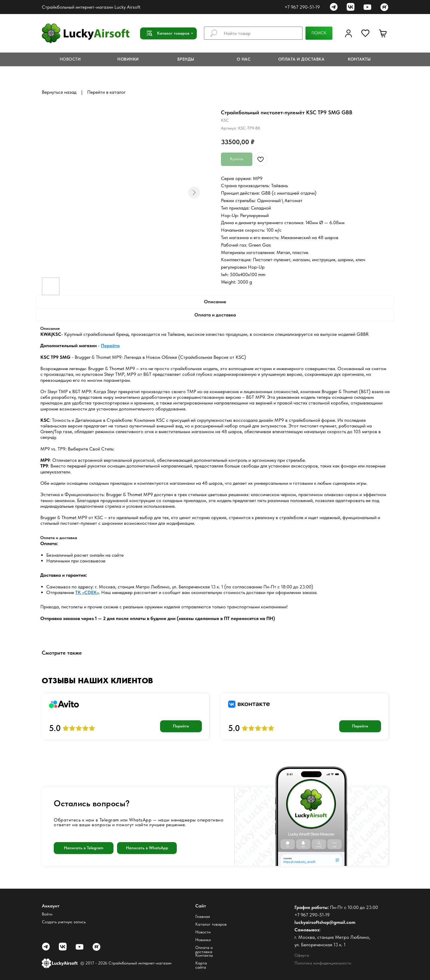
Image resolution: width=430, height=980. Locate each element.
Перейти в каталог (106, 92)
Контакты (204, 955)
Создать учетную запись (64, 922)
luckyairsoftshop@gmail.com (325, 922)
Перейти (110, 346)
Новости (203, 932)
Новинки (203, 940)
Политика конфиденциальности (323, 963)
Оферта (302, 955)
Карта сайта (201, 965)
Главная (203, 916)
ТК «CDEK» (87, 592)
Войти (47, 914)
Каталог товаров (211, 924)
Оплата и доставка (204, 950)
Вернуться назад (59, 92)
